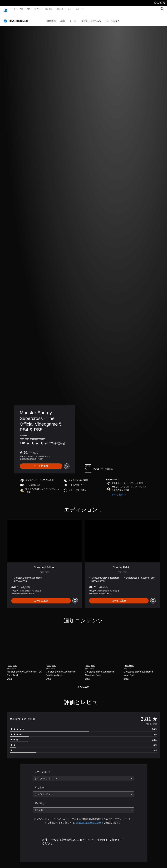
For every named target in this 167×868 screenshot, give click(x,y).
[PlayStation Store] (17, 18)
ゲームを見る (113, 18)
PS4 (29, 9)
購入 (70, 9)
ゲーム (13, 9)
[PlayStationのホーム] (6, 9)
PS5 (21, 9)
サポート (79, 9)
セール (73, 18)
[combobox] (83, 775)
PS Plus (38, 9)
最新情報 (60, 9)
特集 (63, 18)
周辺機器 (49, 9)
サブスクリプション (91, 18)
